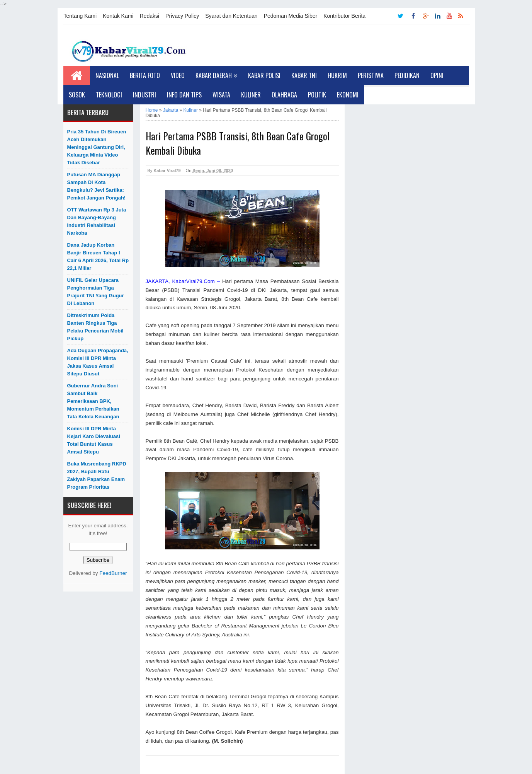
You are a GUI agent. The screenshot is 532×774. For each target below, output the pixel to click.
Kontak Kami (118, 16)
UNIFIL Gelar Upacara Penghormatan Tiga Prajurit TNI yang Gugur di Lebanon (96, 292)
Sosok (77, 95)
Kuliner (251, 95)
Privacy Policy (182, 16)
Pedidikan (407, 75)
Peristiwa (371, 75)
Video (178, 75)
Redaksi (149, 16)
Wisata (221, 95)
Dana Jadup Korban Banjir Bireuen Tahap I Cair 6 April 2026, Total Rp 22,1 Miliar (98, 257)
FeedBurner (113, 573)
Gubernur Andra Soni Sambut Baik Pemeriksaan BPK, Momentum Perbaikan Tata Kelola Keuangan (93, 401)
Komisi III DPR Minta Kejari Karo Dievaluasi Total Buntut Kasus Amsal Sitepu (94, 440)
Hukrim (337, 75)
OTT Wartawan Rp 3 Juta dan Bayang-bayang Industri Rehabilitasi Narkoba (97, 221)
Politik (317, 95)
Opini (437, 75)
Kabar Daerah (216, 75)
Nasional (107, 75)
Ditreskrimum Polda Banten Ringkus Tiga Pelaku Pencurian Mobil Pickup (95, 327)
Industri (144, 95)
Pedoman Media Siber (291, 16)
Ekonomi (348, 95)
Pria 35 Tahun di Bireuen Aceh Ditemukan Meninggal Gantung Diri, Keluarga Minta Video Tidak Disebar (97, 147)
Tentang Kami (80, 16)
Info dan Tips (184, 95)
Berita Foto (145, 75)
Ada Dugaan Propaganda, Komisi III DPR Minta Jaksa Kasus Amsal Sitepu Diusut (98, 362)
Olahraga (284, 95)
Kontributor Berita (344, 16)
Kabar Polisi (264, 75)
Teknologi (109, 95)
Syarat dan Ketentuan (231, 16)
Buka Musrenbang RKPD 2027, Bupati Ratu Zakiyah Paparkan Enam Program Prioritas (97, 475)
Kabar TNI (304, 75)
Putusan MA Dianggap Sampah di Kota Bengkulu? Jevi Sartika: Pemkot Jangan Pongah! (97, 186)
